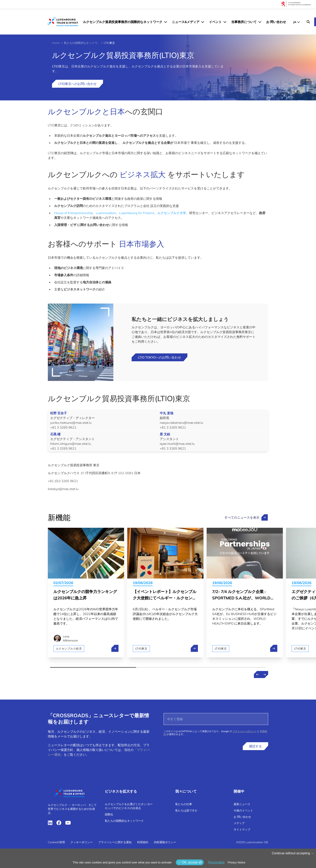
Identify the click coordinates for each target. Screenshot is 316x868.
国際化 (109, 814)
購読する (255, 746)
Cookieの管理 (56, 842)
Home (56, 43)
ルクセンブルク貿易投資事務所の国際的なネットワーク (123, 22)
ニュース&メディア (186, 22)
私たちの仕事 (184, 804)
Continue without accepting (293, 853)
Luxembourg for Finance (137, 213)
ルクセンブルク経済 (69, 649)
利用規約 (143, 842)
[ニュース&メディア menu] (203, 22)
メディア (239, 823)
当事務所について (244, 22)
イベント (215, 22)
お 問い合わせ (276, 22)
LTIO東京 (141, 649)
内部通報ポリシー (165, 842)
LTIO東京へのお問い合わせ (78, 84)
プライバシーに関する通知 (115, 842)
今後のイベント (243, 810)
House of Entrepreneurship (73, 213)
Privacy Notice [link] (237, 862)
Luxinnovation (106, 213)
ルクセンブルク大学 (172, 213)
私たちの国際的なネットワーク (82, 43)
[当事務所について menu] (260, 22)
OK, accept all (190, 862)
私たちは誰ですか (186, 810)
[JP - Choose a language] (297, 22)
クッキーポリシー (82, 842)
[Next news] (265, 675)
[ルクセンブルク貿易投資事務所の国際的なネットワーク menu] (166, 22)
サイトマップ (242, 830)
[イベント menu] (225, 22)
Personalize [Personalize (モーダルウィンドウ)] (216, 862)
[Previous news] (257, 675)
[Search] (308, 22)
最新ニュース (242, 804)
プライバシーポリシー (245, 731)
